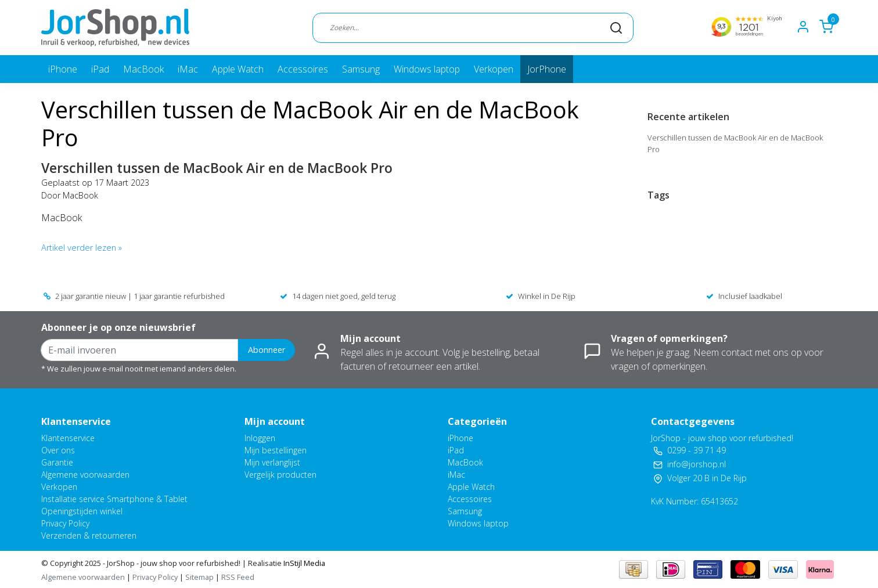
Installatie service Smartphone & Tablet (114, 499)
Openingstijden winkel (82, 511)
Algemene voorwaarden (85, 475)
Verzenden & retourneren (89, 535)
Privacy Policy (65, 523)
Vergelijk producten (280, 475)
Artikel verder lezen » (82, 248)
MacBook (143, 69)
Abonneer (267, 350)
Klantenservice (68, 438)
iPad (100, 69)
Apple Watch (238, 69)
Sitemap (199, 577)
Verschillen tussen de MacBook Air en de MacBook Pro (217, 168)
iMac (188, 69)
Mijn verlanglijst (272, 462)
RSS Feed (238, 577)
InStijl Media (303, 563)
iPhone (63, 69)
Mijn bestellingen (276, 450)
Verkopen (494, 69)
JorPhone (547, 69)
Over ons (58, 450)
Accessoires (303, 69)
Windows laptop (427, 69)
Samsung (361, 69)
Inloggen (260, 438)
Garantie (57, 462)
